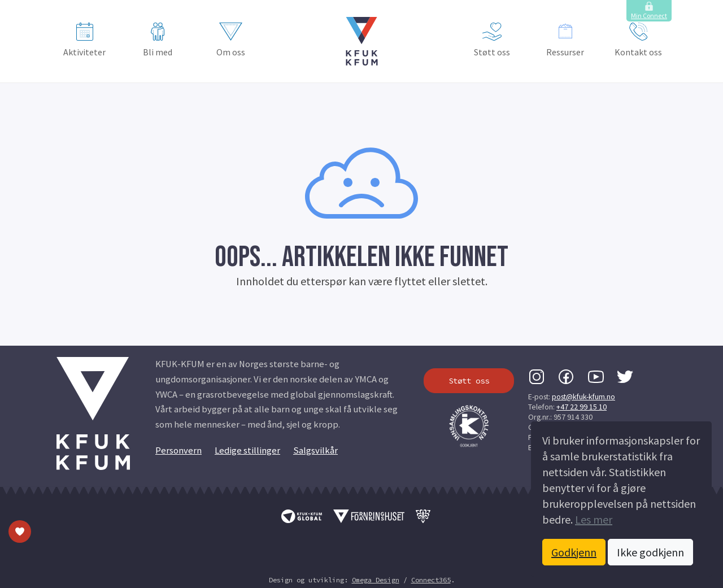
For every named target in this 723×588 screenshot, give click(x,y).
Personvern (178, 450)
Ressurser (565, 40)
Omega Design (376, 580)
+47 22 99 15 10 (582, 407)
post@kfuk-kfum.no (583, 397)
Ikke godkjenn (650, 552)
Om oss (231, 40)
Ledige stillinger (247, 450)
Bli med (158, 40)
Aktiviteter (84, 40)
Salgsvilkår (315, 450)
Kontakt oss (638, 40)
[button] (362, 41)
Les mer (594, 519)
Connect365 (431, 580)
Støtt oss (492, 40)
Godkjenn (574, 552)
